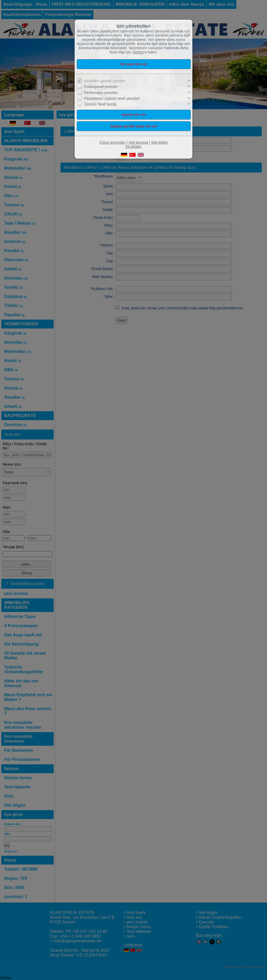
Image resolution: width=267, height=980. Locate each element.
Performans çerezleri (101, 93)
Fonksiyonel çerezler (101, 87)
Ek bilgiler (134, 147)
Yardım (138, 52)
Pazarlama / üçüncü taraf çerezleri (112, 98)
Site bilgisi (159, 142)
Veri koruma (138, 142)
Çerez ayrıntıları (113, 142)
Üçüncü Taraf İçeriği (100, 104)
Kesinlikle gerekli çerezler (105, 81)
